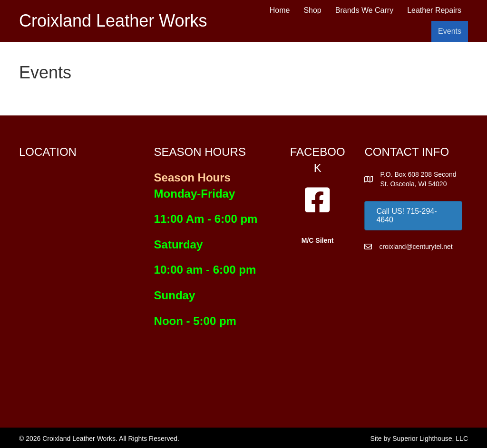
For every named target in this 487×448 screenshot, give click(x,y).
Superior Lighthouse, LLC (430, 438)
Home (280, 10)
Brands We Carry (364, 10)
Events (450, 31)
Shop (312, 10)
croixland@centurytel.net (416, 247)
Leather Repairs (434, 10)
